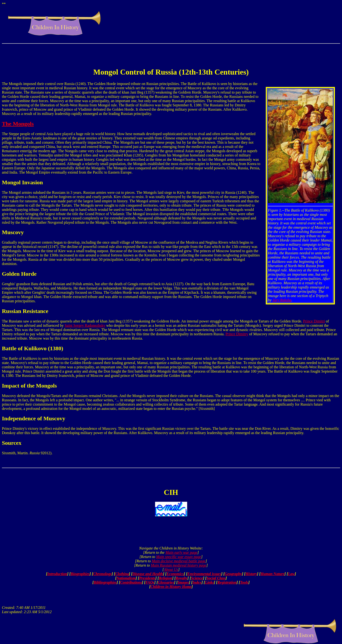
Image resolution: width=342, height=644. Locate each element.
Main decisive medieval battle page (179, 561)
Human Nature (273, 574)
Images (183, 582)
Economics (175, 574)
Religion (166, 578)
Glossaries (166, 582)
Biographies (80, 574)
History (251, 574)
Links (209, 582)
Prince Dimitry (237, 334)
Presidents (147, 578)
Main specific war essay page (178, 557)
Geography (233, 574)
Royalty (182, 578)
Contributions (131, 582)
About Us (171, 570)
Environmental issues (204, 574)
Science (197, 578)
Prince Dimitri (314, 321)
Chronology (102, 574)
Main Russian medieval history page (179, 565)
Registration (227, 582)
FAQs (150, 582)
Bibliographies (105, 582)
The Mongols (18, 124)
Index (197, 582)
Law (291, 574)
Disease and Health (148, 574)
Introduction (57, 574)
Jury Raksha (282, 300)
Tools (244, 582)
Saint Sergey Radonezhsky (85, 325)
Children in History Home (171, 587)
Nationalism (126, 578)
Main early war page (181, 552)
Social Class (216, 578)
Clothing (122, 574)
